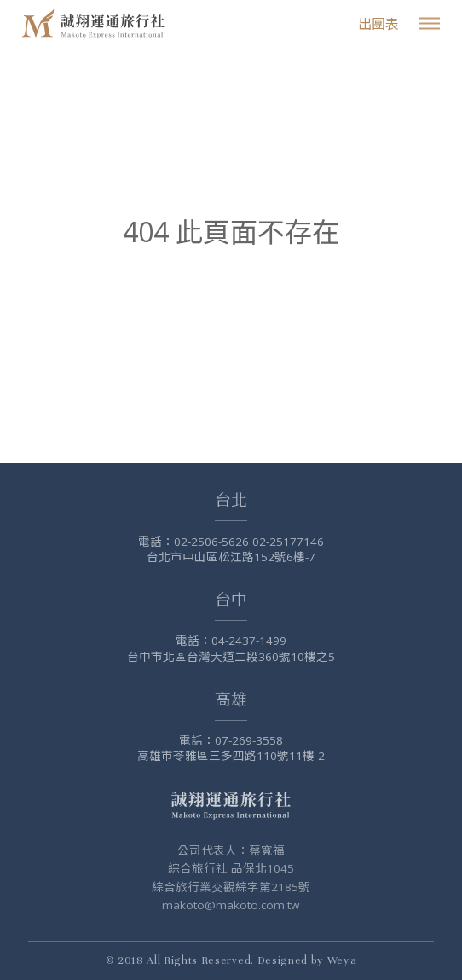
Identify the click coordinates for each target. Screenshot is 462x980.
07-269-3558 (249, 740)
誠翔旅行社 (95, 23)
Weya (342, 960)
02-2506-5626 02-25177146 (249, 542)
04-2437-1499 (249, 641)
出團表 (378, 24)
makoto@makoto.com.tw (231, 905)
